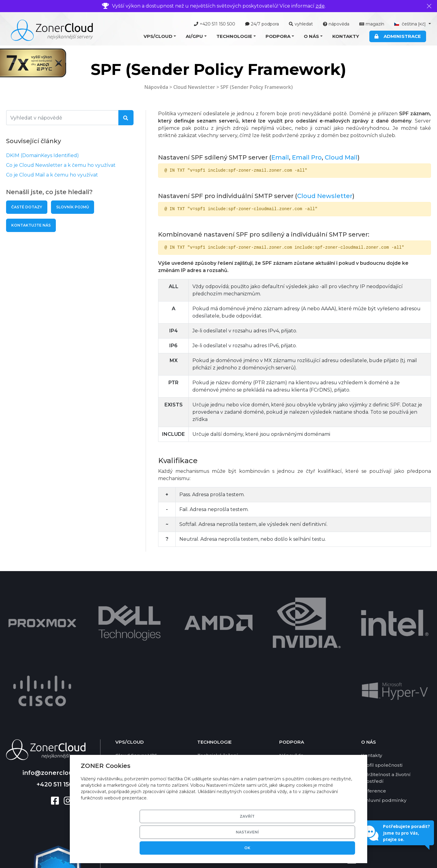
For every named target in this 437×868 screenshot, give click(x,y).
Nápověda (156, 87)
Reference (374, 690)
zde (320, 6)
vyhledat (301, 24)
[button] (160, 37)
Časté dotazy (27, 207)
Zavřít (241, 848)
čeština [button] (411, 24)
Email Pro (307, 157)
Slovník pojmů (73, 207)
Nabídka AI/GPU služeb (143, 739)
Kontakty (346, 36)
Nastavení (287, 848)
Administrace (398, 36)
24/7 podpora (262, 24)
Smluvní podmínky (384, 700)
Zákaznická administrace (227, 693)
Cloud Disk (128, 712)
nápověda (336, 24)
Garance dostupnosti (304, 703)
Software (208, 674)
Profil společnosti (382, 664)
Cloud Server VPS (136, 655)
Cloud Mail (341, 157)
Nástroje (289, 664)
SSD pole (208, 712)
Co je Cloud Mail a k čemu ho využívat (52, 175)
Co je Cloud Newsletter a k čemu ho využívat (61, 165)
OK (333, 848)
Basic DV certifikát (219, 703)
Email (280, 157)
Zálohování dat (215, 721)
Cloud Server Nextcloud (144, 683)
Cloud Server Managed (143, 664)
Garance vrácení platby (306, 712)
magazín (372, 24)
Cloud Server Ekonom (142, 674)
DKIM (204, 731)
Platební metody (299, 683)
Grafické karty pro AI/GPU (227, 683)
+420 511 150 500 (215, 24)
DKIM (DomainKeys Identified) (42, 155)
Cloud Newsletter (194, 87)
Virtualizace (211, 664)
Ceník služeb (295, 693)
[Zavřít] (429, 6)
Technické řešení (218, 655)
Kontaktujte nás (31, 225)
